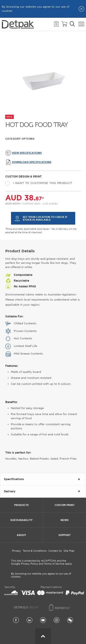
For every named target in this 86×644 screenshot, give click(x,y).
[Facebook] (16, 620)
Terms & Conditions (35, 551)
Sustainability (21, 520)
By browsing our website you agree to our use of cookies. (41, 575)
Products (21, 505)
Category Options (20, 139)
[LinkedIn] (29, 620)
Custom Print (65, 505)
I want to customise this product (39, 183)
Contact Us (55, 551)
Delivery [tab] (10, 491)
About (21, 535)
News (65, 520)
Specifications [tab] (14, 479)
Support (65, 535)
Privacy (16, 551)
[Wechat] (70, 620)
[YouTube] (43, 620)
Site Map (69, 551)
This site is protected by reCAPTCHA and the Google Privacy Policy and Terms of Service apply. (42, 562)
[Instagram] (57, 620)
